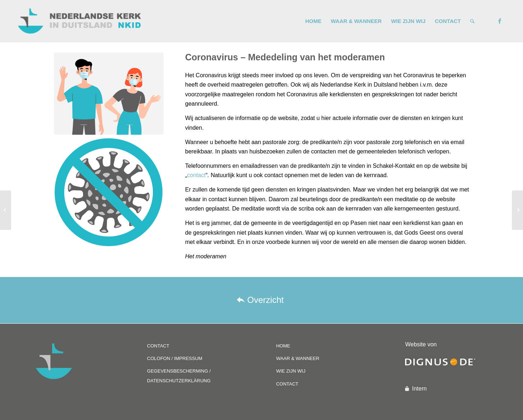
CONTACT (158, 346)
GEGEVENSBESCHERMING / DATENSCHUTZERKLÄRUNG (179, 376)
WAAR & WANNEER (298, 358)
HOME (283, 346)
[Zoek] (472, 21)
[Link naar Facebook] (500, 21)
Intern (419, 389)
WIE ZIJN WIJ (291, 371)
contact (196, 175)
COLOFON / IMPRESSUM (175, 358)
